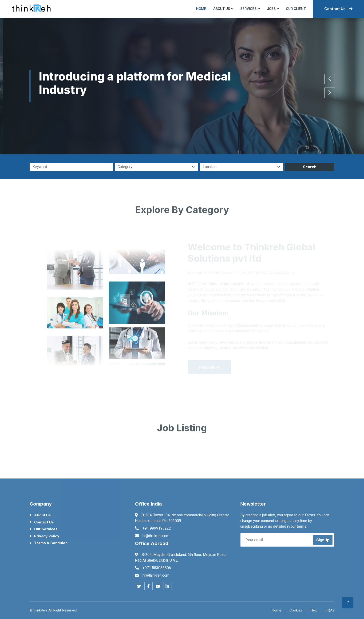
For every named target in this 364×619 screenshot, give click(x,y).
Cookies (296, 610)
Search (310, 167)
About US (222, 9)
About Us (42, 515)
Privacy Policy (47, 536)
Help (314, 610)
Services (248, 9)
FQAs (330, 610)
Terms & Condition (51, 543)
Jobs (271, 9)
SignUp (323, 540)
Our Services (46, 529)
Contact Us (338, 9)
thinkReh (40, 610)
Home (201, 9)
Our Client (296, 9)
